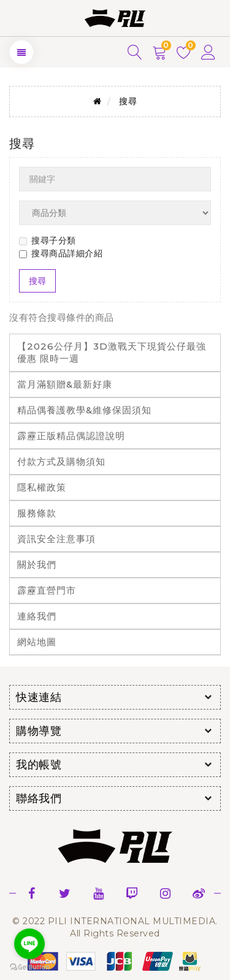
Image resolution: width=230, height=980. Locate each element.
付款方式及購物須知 (61, 461)
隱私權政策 (42, 487)
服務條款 (37, 513)
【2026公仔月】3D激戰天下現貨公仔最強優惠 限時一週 (112, 352)
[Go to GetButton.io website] (29, 967)
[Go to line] (29, 944)
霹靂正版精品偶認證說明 (71, 436)
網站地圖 (37, 642)
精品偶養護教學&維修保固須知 (84, 410)
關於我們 (37, 565)
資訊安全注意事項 (56, 539)
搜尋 (128, 101)
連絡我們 (37, 616)
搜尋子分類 (48, 240)
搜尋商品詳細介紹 (61, 253)
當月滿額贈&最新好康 (65, 384)
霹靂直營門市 (47, 590)
